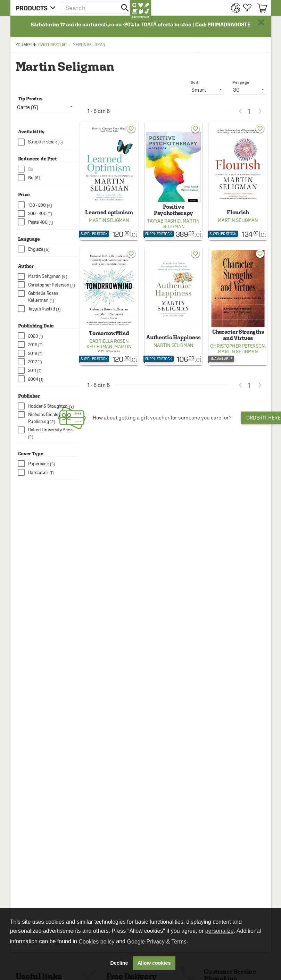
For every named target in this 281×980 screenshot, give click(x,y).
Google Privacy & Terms (157, 942)
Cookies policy (96, 942)
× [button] (261, 23)
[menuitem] (234, 8)
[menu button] (36, 8)
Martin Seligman (109, 220)
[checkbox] (48, 142)
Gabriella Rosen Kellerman (108, 344)
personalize (220, 931)
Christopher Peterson (237, 346)
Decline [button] (119, 963)
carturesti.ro (52, 45)
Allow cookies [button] (154, 963)
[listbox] (249, 90)
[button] (96, 8)
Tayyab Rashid (164, 221)
